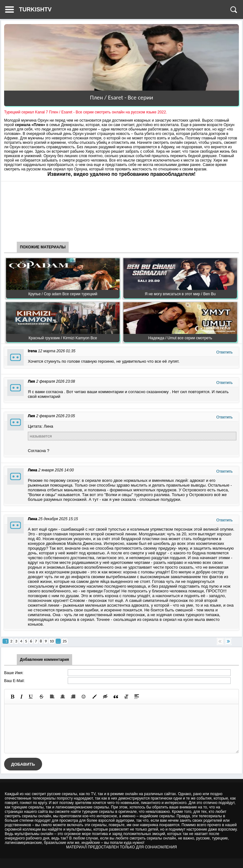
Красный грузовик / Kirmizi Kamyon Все (63, 338)
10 (52, 641)
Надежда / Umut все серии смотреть (180, 338)
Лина (33, 470)
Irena (32, 351)
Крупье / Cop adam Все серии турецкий (63, 294)
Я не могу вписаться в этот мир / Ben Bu (180, 294)
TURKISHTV (35, 10)
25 (65, 641)
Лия (31, 381)
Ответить (224, 352)
